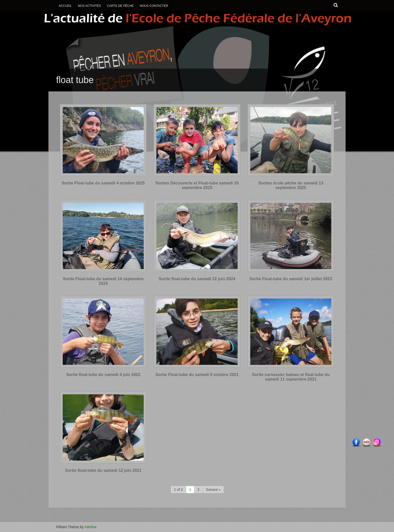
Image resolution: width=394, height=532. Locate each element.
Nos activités (89, 6)
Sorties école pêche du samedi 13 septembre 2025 (291, 185)
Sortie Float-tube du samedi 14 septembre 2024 (103, 281)
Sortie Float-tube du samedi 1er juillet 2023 (291, 279)
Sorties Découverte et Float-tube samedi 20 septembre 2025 (197, 185)
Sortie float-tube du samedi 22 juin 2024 (197, 279)
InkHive (91, 527)
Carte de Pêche (120, 6)
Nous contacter (154, 6)
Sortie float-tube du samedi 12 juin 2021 (103, 470)
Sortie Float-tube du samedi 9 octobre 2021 (197, 375)
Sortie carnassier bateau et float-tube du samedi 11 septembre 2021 (291, 377)
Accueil (65, 6)
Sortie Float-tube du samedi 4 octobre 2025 (103, 183)
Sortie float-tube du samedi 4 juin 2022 (103, 375)
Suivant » (213, 490)
